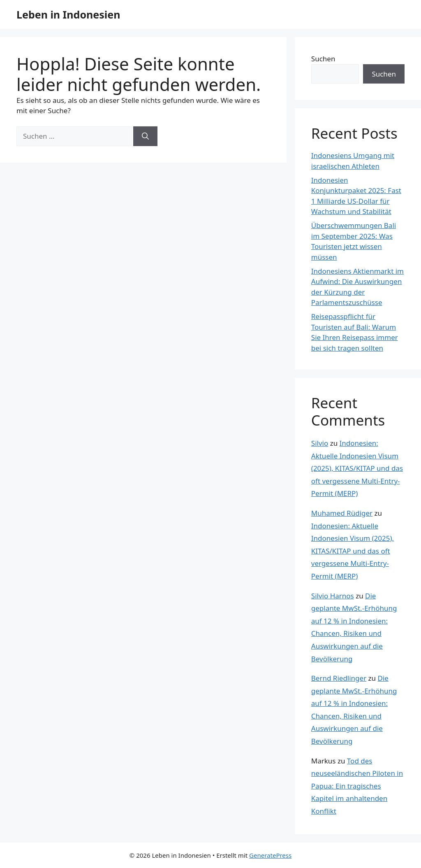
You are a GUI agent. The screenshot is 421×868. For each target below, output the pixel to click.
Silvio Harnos (333, 596)
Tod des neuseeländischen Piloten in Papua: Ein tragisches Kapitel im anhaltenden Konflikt (357, 786)
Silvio (320, 443)
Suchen (323, 59)
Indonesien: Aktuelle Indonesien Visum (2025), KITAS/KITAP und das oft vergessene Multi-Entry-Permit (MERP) (357, 468)
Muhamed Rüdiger (342, 513)
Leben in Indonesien (68, 14)
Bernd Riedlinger (339, 678)
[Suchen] (145, 136)
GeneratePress (270, 855)
